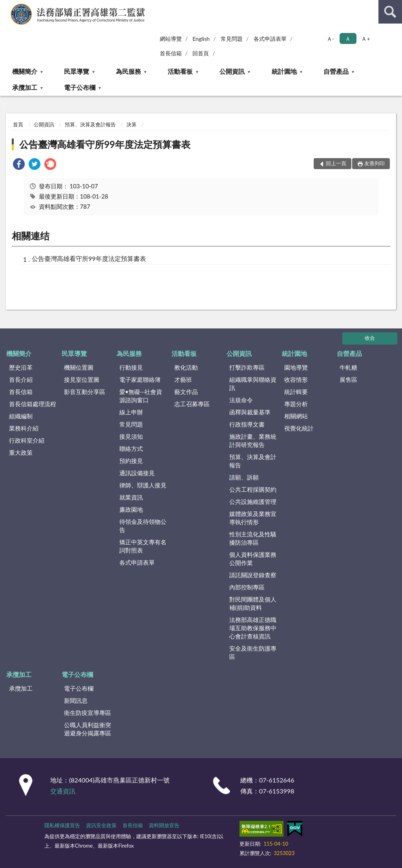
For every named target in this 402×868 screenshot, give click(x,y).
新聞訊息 (76, 700)
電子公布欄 (80, 87)
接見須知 (131, 436)
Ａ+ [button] (365, 39)
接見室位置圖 (82, 379)
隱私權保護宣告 (62, 825)
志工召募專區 (192, 404)
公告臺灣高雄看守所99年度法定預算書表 (105, 144)
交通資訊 (63, 791)
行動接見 (131, 367)
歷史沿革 (21, 367)
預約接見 (131, 461)
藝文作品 (186, 392)
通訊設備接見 (137, 473)
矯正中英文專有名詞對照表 (143, 546)
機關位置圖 (79, 367)
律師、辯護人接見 (143, 485)
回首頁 (201, 53)
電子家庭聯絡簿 (140, 379)
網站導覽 (171, 39)
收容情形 (296, 379)
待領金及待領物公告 (143, 526)
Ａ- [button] (330, 39)
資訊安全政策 (101, 825)
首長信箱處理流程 (33, 404)
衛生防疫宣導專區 (88, 713)
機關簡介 (25, 71)
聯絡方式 (131, 449)
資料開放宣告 (164, 825)
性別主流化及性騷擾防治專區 (253, 538)
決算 (132, 124)
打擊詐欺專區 (247, 367)
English (201, 39)
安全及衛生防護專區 (253, 652)
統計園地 (284, 71)
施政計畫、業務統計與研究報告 (253, 440)
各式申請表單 (270, 39)
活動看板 (180, 71)
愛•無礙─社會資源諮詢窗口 (141, 396)
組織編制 (21, 416)
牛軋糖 (348, 367)
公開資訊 (232, 71)
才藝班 (183, 379)
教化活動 (186, 367)
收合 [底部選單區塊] (370, 338)
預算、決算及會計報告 (90, 124)
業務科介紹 (24, 428)
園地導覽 (296, 367)
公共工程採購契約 (253, 489)
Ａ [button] (348, 39)
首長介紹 (21, 379)
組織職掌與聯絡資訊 (253, 384)
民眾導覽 (77, 71)
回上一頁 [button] (336, 163)
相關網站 (296, 416)
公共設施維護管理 (253, 501)
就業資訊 (131, 497)
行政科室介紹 (27, 440)
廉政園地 (131, 509)
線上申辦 (131, 412)
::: (6, 6)
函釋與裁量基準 (250, 412)
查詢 (390, 12)
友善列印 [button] (375, 163)
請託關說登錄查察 (253, 575)
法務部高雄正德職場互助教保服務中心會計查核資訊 (253, 628)
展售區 (348, 379)
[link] (19, 165)
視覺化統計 (299, 428)
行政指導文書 (247, 424)
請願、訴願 (244, 477)
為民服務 (128, 71)
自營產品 (336, 71)
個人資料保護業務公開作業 (253, 559)
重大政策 (21, 452)
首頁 (18, 124)
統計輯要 (296, 392)
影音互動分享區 (85, 392)
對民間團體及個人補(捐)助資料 (253, 603)
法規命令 (241, 400)
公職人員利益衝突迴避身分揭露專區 (88, 729)
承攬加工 (25, 87)
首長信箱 (171, 53)
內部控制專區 (247, 587)
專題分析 (296, 404)
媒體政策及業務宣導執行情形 (253, 518)
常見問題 (232, 39)
